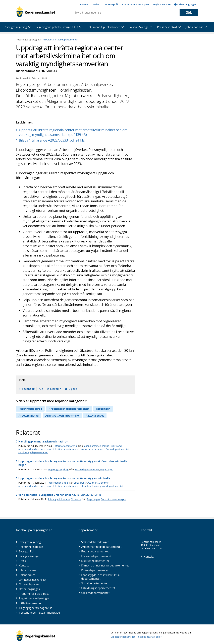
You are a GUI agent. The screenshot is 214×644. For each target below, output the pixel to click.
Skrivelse (76, 499)
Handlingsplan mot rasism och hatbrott (43, 441)
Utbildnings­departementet (98, 588)
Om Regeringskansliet (33, 580)
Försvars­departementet (96, 556)
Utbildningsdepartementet (33, 452)
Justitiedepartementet (67, 449)
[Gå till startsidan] (36, 12)
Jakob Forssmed (92, 446)
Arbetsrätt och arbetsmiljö (62, 416)
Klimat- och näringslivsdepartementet (102, 486)
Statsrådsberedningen (114, 499)
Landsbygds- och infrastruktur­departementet (101, 577)
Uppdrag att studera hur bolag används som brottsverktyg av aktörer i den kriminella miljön (73, 463)
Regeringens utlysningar (34, 598)
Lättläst (96, 4)
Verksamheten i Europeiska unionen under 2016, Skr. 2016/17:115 (60, 495)
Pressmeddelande (58, 483)
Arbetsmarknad (29, 416)
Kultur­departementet (95, 570)
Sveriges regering (30, 542)
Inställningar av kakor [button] (149, 637)
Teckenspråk (111, 4)
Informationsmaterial (66, 446)
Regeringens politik (31, 547)
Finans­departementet (95, 551)
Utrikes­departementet (95, 593)
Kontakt (24, 565)
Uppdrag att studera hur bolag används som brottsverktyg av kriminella (64, 478)
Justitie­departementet (95, 561)
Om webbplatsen (30, 584)
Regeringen (103, 409)
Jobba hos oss (28, 570)
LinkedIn (56, 389)
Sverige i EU (26, 551)
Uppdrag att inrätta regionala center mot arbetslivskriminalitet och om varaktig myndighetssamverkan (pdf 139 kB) (73, 132)
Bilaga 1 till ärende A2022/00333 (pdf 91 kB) (52, 140)
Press (22, 561)
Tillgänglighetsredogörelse (36, 608)
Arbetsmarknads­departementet (101, 547)
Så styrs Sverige (29, 556)
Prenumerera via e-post (136, 4)
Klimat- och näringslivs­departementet (105, 565)
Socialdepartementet (118, 449)
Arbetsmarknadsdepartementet (61, 40)
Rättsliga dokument (59, 499)
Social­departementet (95, 583)
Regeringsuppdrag (30, 409)
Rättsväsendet (95, 416)
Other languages (185, 4)
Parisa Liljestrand (112, 446)
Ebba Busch (81, 483)
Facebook (28, 389)
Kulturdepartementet (93, 449)
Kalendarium (27, 575)
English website (162, 4)
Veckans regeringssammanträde (39, 613)
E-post (73, 389)
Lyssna (84, 4)
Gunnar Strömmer (98, 483)
